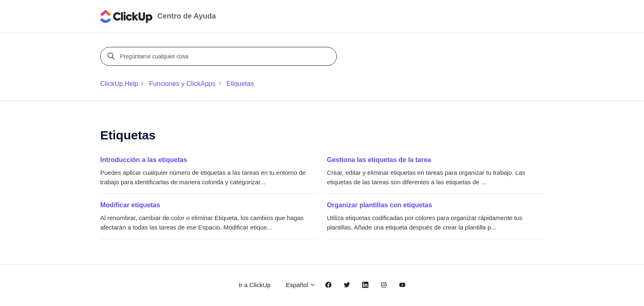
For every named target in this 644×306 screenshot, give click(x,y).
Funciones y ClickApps (182, 84)
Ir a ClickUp (255, 285)
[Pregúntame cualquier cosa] (220, 56)
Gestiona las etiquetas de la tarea (379, 160)
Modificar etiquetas (130, 205)
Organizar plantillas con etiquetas (379, 205)
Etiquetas (240, 84)
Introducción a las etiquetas (144, 160)
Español (301, 285)
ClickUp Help (119, 84)
